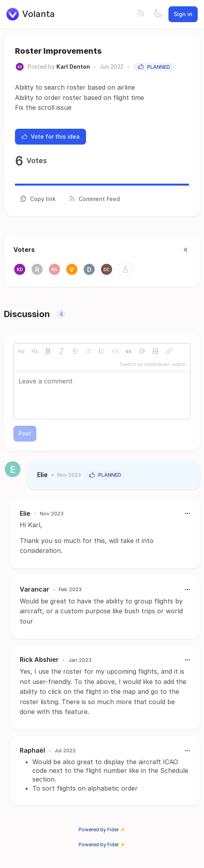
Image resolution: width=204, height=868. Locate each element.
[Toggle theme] (158, 14)
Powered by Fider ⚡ (102, 829)
